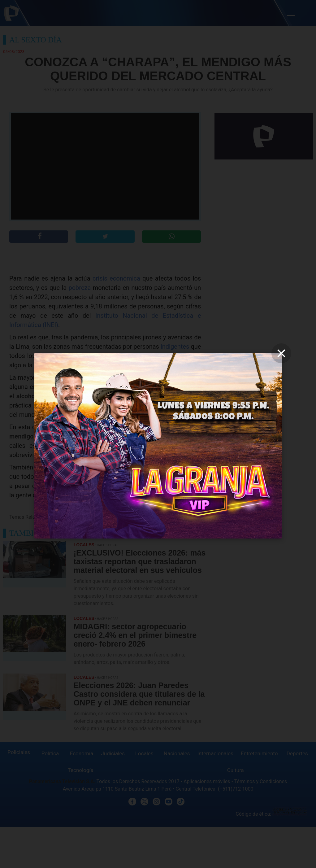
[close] (281, 353)
